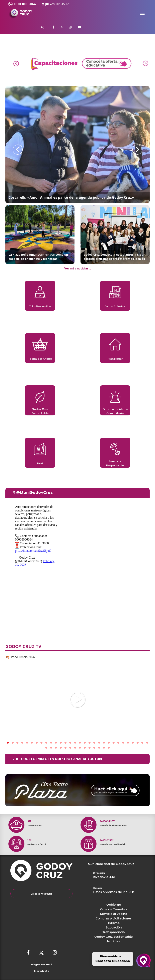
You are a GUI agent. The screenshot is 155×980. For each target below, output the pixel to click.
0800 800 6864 (22, 4)
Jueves (56, 4)
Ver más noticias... (78, 268)
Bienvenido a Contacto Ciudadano (113, 959)
